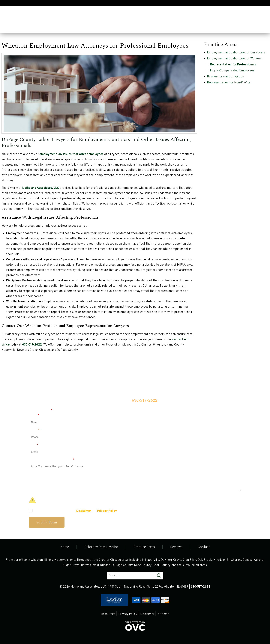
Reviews (98, 26)
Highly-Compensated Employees (232, 71)
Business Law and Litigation (225, 77)
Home (9, 26)
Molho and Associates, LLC (41, 188)
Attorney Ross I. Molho (38, 26)
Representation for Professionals (233, 65)
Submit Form (47, 522)
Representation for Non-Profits (229, 83)
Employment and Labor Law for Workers (234, 59)
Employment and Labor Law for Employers (236, 53)
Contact (118, 26)
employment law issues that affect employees (71, 154)
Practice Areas (73, 26)
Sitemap (163, 614)
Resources (108, 614)
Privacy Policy (107, 511)
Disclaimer (84, 511)
